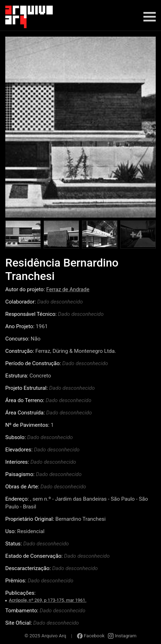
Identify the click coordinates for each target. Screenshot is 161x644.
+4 (136, 235)
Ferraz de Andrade (68, 289)
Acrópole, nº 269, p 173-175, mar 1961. (48, 600)
